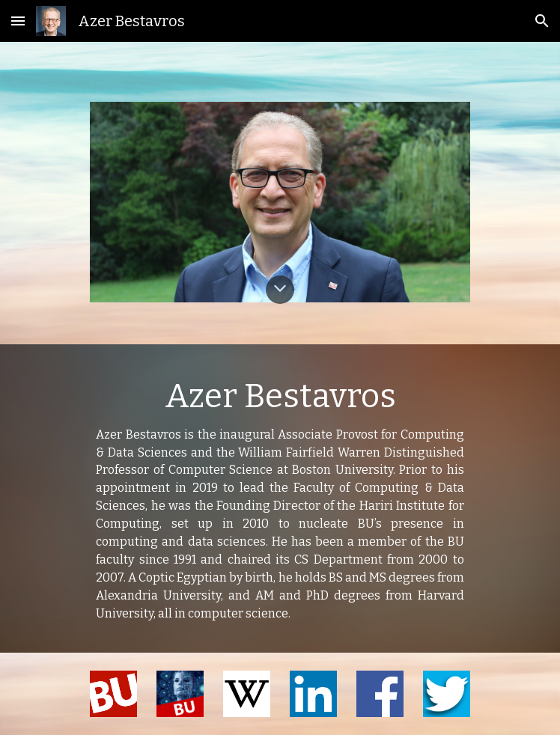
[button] (18, 21)
